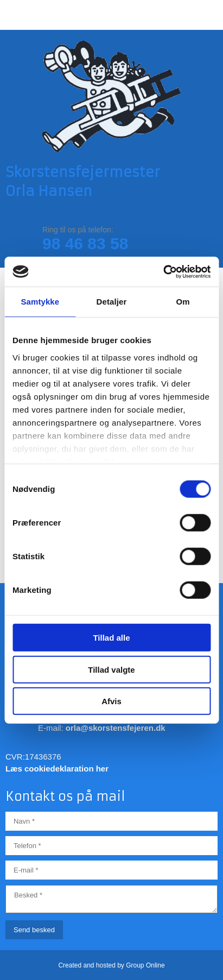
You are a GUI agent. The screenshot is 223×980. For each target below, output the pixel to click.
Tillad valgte (111, 669)
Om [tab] (183, 302)
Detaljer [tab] (112, 302)
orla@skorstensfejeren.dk (116, 728)
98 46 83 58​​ (85, 244)
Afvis (111, 701)
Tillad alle (111, 638)
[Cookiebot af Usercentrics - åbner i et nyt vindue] (163, 271)
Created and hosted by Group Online (111, 965)
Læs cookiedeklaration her (57, 769)
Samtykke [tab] (40, 302)
